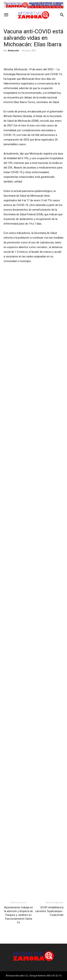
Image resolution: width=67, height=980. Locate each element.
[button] (6, 15)
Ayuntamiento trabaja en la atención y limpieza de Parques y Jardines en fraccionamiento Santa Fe (18, 915)
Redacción (13, 50)
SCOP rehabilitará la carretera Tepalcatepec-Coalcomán (49, 911)
